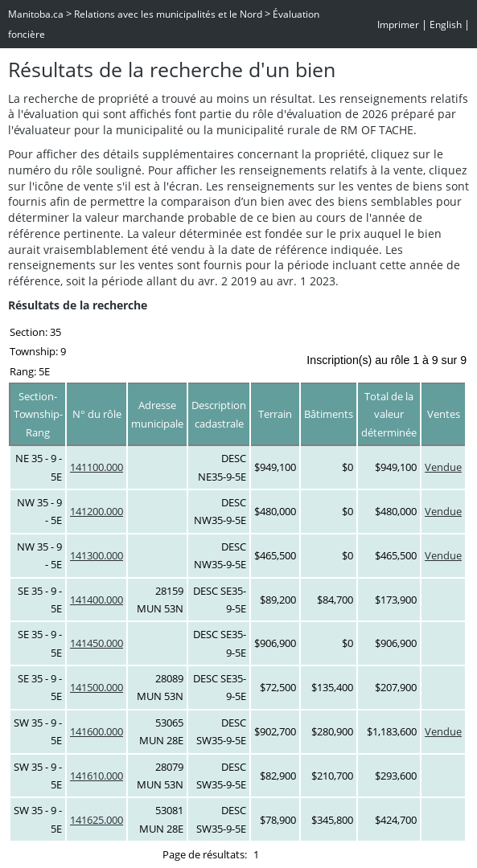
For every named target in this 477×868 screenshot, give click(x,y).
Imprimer (398, 25)
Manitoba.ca (36, 14)
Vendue (443, 467)
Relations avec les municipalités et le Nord (168, 14)
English (446, 25)
